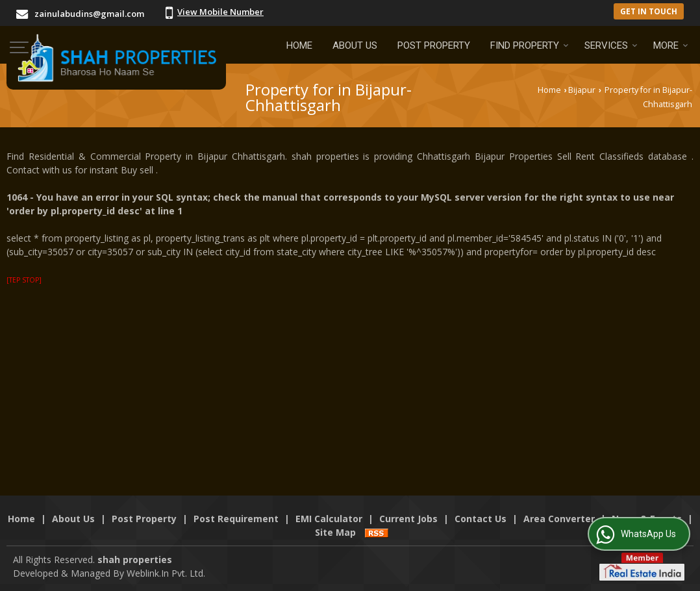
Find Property (530, 45)
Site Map (335, 532)
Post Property (434, 45)
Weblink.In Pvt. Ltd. (166, 573)
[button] (220, 12)
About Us (355, 45)
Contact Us (481, 519)
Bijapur (582, 90)
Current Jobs (408, 519)
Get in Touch (649, 11)
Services (611, 45)
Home (299, 45)
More (671, 45)
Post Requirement (236, 519)
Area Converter (559, 519)
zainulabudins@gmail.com (89, 14)
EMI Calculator (329, 519)
